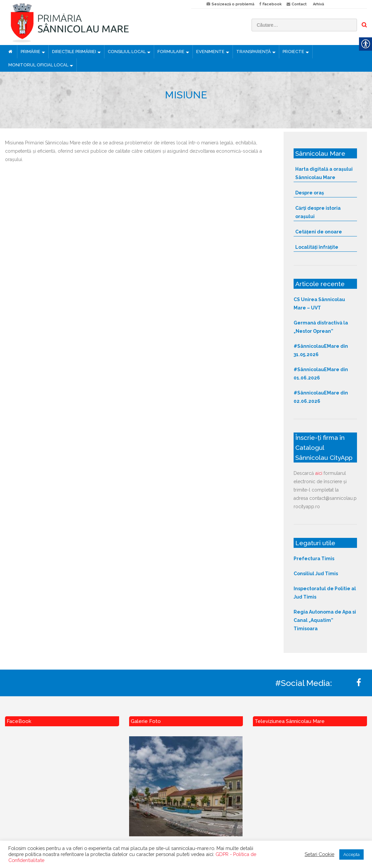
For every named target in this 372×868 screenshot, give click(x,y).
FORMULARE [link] (171, 52)
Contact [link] (299, 4)
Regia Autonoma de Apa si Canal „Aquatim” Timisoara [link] (325, 620)
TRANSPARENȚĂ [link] (254, 52)
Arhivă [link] (318, 4)
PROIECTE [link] (293, 52)
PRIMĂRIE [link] (31, 52)
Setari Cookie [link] (319, 854)
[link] (93, 23)
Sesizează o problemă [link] (233, 4)
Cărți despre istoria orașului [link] (318, 212)
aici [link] (319, 473)
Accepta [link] (351, 854)
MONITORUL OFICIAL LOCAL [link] (38, 65)
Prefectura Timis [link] (314, 559)
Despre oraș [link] (310, 193)
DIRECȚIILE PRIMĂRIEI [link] (74, 52)
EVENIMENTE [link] (210, 52)
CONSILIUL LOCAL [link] (127, 52)
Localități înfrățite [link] (317, 247)
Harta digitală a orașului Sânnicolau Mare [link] (324, 173)
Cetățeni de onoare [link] (319, 232)
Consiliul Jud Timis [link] (316, 574)
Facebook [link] (272, 4)
